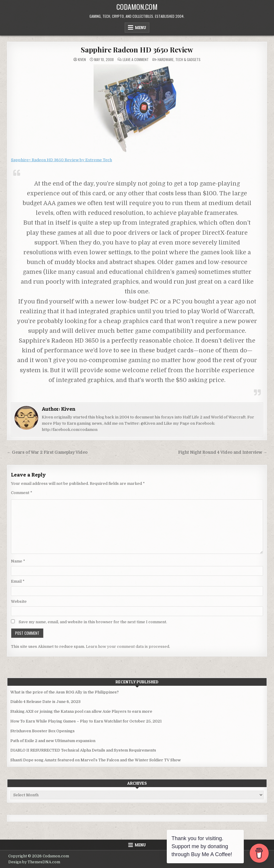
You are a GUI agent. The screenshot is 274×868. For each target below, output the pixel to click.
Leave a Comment (136, 60)
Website (19, 601)
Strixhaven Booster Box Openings (43, 731)
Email (18, 581)
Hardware (166, 59)
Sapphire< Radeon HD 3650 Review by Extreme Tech (61, 160)
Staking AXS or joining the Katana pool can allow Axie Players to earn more (81, 711)
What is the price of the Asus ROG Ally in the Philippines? (65, 692)
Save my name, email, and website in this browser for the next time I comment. (93, 622)
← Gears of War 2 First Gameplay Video (47, 452)
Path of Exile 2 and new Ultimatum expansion (53, 741)
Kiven (82, 60)
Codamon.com (137, 7)
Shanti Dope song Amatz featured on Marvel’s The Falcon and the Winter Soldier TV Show (96, 760)
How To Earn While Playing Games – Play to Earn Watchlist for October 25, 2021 (86, 721)
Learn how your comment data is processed (128, 646)
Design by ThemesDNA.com (34, 862)
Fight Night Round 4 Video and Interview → (223, 452)
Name (18, 561)
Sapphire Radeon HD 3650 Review (137, 49)
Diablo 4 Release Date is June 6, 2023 (45, 702)
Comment (22, 493)
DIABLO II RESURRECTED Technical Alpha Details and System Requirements (83, 750)
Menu (141, 28)
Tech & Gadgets (188, 59)
